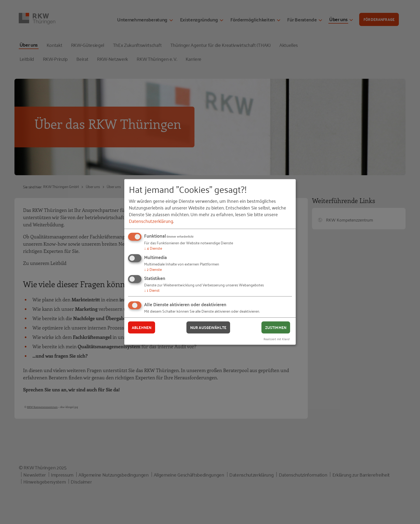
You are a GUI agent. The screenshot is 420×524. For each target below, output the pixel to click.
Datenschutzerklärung (151, 221)
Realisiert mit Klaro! (277, 338)
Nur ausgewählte (208, 327)
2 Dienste (153, 269)
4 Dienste (153, 248)
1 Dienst (152, 290)
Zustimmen (276, 327)
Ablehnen (142, 327)
